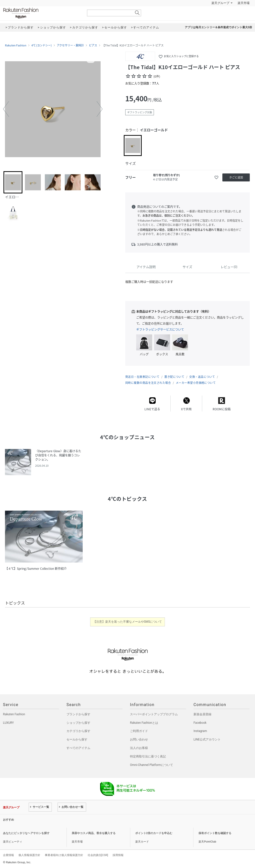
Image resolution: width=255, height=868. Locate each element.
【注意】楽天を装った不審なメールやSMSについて (128, 622)
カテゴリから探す (78, 731)
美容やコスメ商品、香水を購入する (94, 833)
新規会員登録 (202, 714)
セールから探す (77, 739)
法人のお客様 (139, 748)
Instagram (200, 731)
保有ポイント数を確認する (215, 833)
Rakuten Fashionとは (144, 723)
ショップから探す (78, 723)
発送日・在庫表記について (142, 377)
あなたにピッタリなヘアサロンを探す (26, 833)
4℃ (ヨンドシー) (42, 45)
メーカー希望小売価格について (196, 383)
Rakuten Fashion (42, 13)
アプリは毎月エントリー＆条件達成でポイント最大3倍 (218, 27)
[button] (6, 109)
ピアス (93, 45)
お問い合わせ (139, 739)
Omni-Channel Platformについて (152, 765)
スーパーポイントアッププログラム (154, 714)
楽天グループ (220, 3)
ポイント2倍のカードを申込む (154, 833)
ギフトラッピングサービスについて (160, 329)
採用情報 (118, 855)
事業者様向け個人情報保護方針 (64, 855)
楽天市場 (244, 3)
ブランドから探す (78, 714)
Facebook (200, 723)
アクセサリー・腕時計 (70, 45)
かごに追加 (236, 177)
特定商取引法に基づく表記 (148, 756)
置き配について (174, 377)
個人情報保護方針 (29, 855)
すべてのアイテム (78, 748)
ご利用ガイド (139, 731)
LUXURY (8, 723)
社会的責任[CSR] (98, 855)
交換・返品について (202, 377)
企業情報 (8, 855)
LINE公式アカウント (207, 739)
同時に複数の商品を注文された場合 (148, 383)
